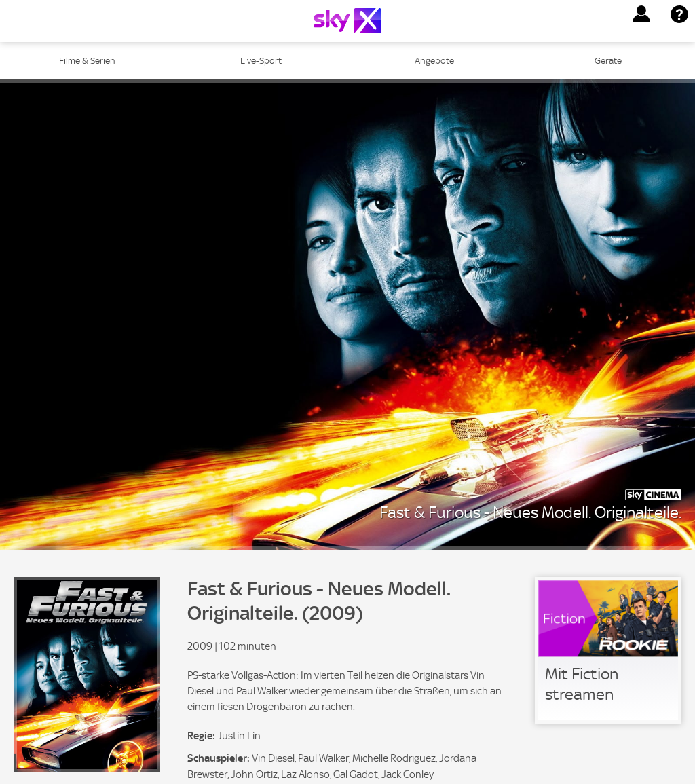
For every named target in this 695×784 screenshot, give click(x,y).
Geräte (608, 61)
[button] (641, 14)
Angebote (434, 61)
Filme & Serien (87, 61)
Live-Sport (261, 61)
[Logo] (347, 21)
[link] (608, 650)
